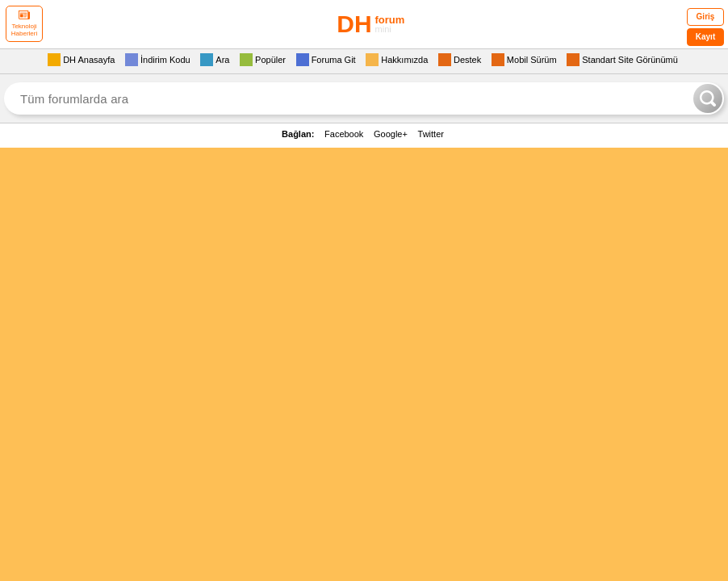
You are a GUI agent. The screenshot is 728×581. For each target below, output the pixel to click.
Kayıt (705, 37)
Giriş (706, 17)
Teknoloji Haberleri (24, 24)
